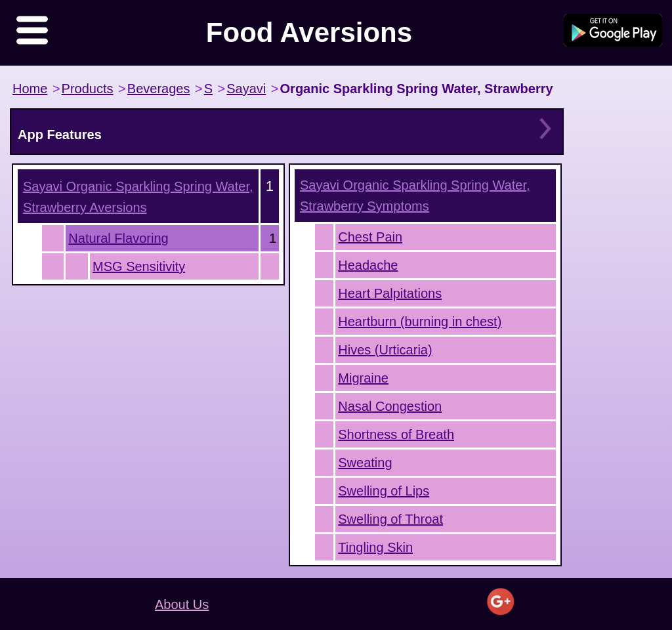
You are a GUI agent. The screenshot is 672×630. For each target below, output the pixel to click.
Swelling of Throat (390, 519)
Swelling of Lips (384, 491)
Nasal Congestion (390, 406)
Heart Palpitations (390, 293)
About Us (182, 604)
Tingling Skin (375, 547)
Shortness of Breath (396, 434)
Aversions (138, 197)
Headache (368, 265)
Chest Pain (370, 237)
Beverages (159, 89)
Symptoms (415, 196)
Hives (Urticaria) (385, 350)
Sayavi (246, 89)
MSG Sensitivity (139, 266)
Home (30, 89)
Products (88, 89)
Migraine (363, 378)
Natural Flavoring (118, 238)
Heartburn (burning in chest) (420, 322)
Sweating (365, 463)
